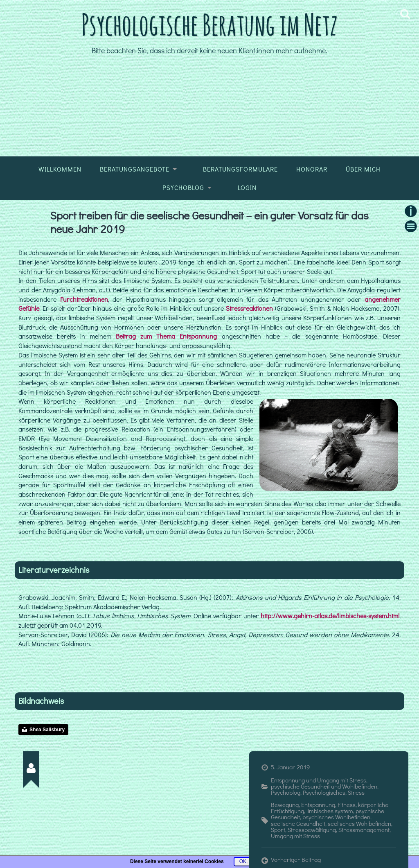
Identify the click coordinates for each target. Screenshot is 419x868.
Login (247, 188)
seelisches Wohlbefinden (359, 823)
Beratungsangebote (135, 169)
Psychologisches (324, 792)
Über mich (363, 169)
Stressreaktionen (250, 308)
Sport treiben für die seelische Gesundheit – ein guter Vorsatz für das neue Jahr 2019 (209, 222)
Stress (356, 792)
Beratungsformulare (240, 169)
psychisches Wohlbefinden (336, 817)
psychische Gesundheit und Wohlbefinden (324, 786)
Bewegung (285, 805)
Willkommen (60, 169)
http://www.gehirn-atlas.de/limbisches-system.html (330, 616)
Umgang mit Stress (295, 836)
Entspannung (318, 805)
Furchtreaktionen (84, 299)
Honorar (312, 169)
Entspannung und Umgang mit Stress (319, 780)
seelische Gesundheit (298, 823)
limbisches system (330, 811)
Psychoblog (183, 188)
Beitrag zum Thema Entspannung (167, 336)
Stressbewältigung (312, 830)
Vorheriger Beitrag (296, 860)
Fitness (347, 805)
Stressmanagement (364, 830)
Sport (278, 830)
